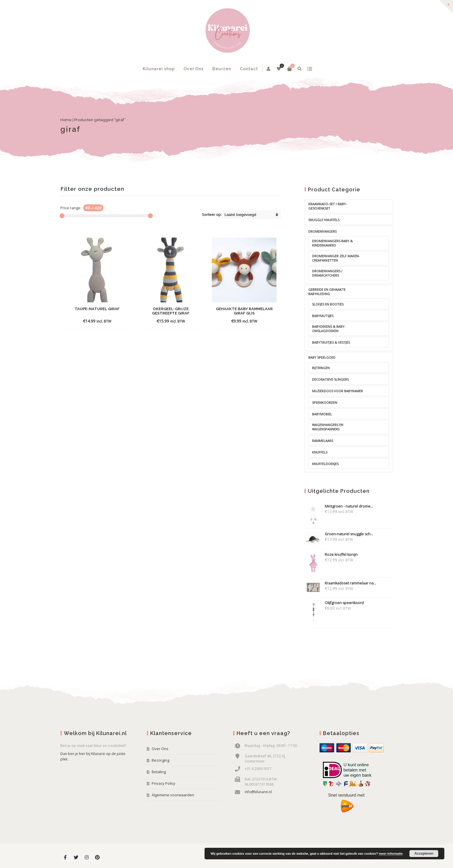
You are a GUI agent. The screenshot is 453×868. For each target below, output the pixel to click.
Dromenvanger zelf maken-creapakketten (336, 258)
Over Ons (194, 69)
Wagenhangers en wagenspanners (328, 427)
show (310, 69)
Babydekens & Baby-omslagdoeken (329, 329)
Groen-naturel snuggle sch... (339, 534)
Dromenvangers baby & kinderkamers (332, 243)
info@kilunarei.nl (258, 792)
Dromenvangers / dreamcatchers (327, 273)
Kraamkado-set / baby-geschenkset (328, 206)
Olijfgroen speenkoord (334, 603)
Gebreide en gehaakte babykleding (327, 292)
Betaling (159, 772)
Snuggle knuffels (324, 220)
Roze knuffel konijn (331, 555)
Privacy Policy (164, 783)
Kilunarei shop (159, 69)
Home (66, 120)
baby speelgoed (322, 357)
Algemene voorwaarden (173, 795)
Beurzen (222, 69)
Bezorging (160, 760)
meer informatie (391, 854)
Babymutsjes (323, 316)
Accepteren (424, 854)
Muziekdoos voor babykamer (337, 391)
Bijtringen (321, 368)
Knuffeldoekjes (325, 464)
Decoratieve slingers (330, 379)
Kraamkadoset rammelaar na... (340, 583)
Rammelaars (323, 441)
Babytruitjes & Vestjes (331, 342)
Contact (249, 69)
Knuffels (320, 452)
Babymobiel (322, 414)
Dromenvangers (322, 231)
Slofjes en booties (328, 304)
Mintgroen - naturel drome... (339, 506)
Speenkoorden (325, 402)
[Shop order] (252, 215)
